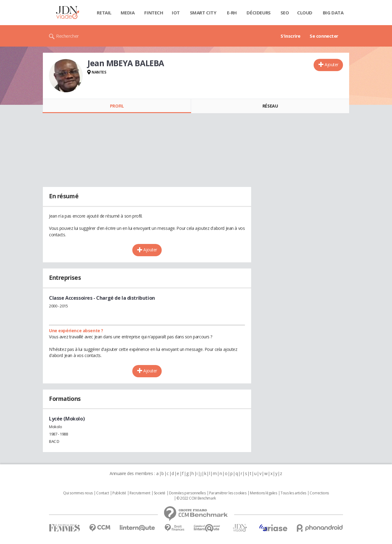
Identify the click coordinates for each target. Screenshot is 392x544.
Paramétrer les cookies (228, 493)
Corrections (319, 493)
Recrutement (140, 493)
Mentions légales (263, 493)
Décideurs (258, 13)
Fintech (154, 13)
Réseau (270, 106)
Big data (333, 13)
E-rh (232, 13)
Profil (117, 106)
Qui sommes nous (78, 493)
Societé (160, 493)
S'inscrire (290, 36)
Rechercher (68, 36)
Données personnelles (187, 493)
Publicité (119, 493)
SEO (285, 13)
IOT (176, 13)
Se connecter (324, 36)
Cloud (305, 13)
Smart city (203, 13)
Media (128, 13)
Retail (104, 13)
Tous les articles (293, 493)
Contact (102, 493)
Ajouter (332, 65)
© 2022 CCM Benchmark (196, 498)
